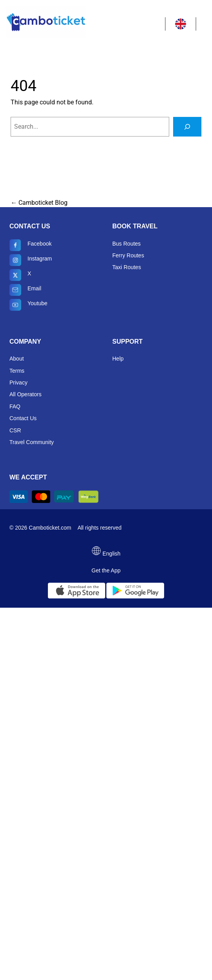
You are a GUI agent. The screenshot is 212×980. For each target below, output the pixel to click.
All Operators (26, 394)
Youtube (28, 305)
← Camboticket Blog (39, 203)
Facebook (30, 245)
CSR (15, 430)
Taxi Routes (127, 267)
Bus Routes (126, 244)
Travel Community (32, 442)
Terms (17, 371)
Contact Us (23, 418)
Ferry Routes (128, 255)
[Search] (187, 127)
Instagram (31, 260)
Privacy (18, 383)
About (17, 359)
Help (118, 359)
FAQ (15, 406)
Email (25, 290)
